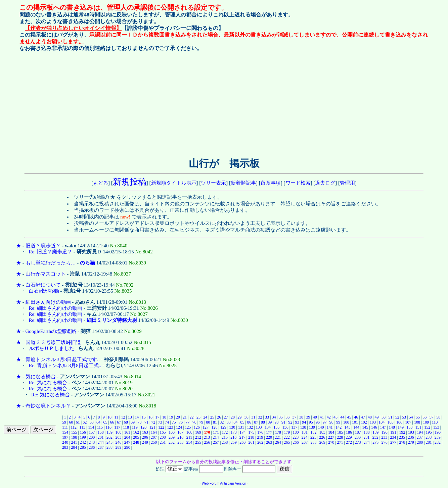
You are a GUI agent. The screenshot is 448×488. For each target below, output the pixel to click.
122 (161, 427)
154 (65, 432)
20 (178, 417)
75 (174, 422)
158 (101, 432)
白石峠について (43, 285)
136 (285, 427)
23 (198, 417)
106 (399, 422)
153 (436, 427)
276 (385, 442)
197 (65, 437)
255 (198, 442)
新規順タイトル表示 (174, 183)
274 (367, 442)
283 (65, 447)
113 (82, 427)
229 (349, 437)
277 (393, 442)
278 (402, 442)
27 (226, 417)
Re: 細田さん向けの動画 (56, 308)
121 (152, 427)
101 (355, 422)
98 (331, 422)
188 (367, 432)
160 (118, 432)
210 (180, 437)
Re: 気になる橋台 (48, 383)
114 (91, 427)
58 (438, 417)
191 (393, 432)
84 (235, 422)
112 (74, 427)
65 (105, 422)
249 (145, 442)
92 (290, 422)
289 (118, 447)
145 (365, 427)
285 (83, 447)
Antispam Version (233, 483)
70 (139, 422)
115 (100, 427)
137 (294, 427)
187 (358, 432)
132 (250, 427)
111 (65, 427)
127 (206, 427)
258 (225, 442)
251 (163, 442)
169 (198, 432)
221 (278, 437)
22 (192, 417)
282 (438, 442)
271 (340, 442)
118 (126, 427)
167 (180, 432)
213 (207, 437)
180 (296, 432)
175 (252, 432)
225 (313, 437)
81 (215, 422)
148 (392, 427)
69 (133, 422)
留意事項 (271, 183)
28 (233, 417)
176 (260, 432)
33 (267, 417)
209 (172, 437)
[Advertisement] (167, 103)
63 (92, 422)
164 (154, 432)
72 (153, 422)
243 (92, 442)
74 (167, 422)
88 (263, 422)
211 (189, 437)
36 (287, 417)
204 (127, 437)
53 (404, 417)
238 (429, 437)
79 (201, 422)
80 (208, 422)
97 (324, 422)
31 (253, 417)
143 (348, 427)
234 (393, 437)
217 (242, 437)
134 (268, 427)
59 (64, 422)
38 (301, 417)
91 (283, 422)
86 (249, 422)
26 (219, 417)
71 (146, 422)
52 (397, 417)
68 (126, 422)
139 (312, 427)
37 (295, 417)
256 (207, 442)
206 (145, 437)
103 (373, 422)
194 (420, 432)
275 (375, 442)
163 (145, 432)
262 (260, 442)
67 (119, 422)
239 (438, 437)
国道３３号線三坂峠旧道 (53, 342)
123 (170, 427)
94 (304, 422)
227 (331, 437)
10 (109, 417)
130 (232, 427)
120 (143, 427)
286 (92, 447)
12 (123, 417)
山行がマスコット (46, 274)
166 (172, 432)
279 (411, 442)
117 (117, 427)
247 (127, 442)
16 (150, 417)
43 (335, 417)
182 (313, 432)
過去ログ (325, 183)
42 (329, 417)
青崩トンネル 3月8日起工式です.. (63, 359)
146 (374, 427)
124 (179, 427)
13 (130, 417)
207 (154, 437)
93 (297, 422)
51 (390, 417)
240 (65, 442)
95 (311, 422)
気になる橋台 (41, 377)
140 (321, 427)
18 (164, 417)
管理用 (347, 183)
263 (269, 442)
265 (287, 442)
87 (256, 422)
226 (322, 437)
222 (287, 437)
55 (418, 417)
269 (322, 442)
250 (154, 442)
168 (189, 432)
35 (281, 417)
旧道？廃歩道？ (43, 246)
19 (171, 417)
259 (234, 442)
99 (338, 422)
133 (259, 427)
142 (339, 427)
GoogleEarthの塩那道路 (51, 331)
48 (370, 417)
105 (391, 422)
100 (346, 422)
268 (313, 442)
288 (109, 447)
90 (277, 422)
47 (363, 417)
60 (71, 422)
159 (109, 432)
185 (340, 432)
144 (356, 427)
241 (74, 442)
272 (349, 442)
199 (83, 437)
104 (382, 422)
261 (252, 442)
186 (349, 432)
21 (185, 417)
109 (426, 422)
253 (180, 442)
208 (163, 437)
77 (187, 422)
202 (109, 437)
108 (417, 422)
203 (118, 437)
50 (384, 417)
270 (331, 442)
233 (384, 437)
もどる (101, 183)
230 (358, 437)
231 (366, 437)
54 (411, 417)
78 (194, 422)
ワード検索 (298, 183)
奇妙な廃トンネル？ (48, 406)
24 (205, 417)
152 (427, 427)
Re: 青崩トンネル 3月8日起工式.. (65, 365)
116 (108, 427)
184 (331, 432)
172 (225, 432)
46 (356, 417)
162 (136, 432)
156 (83, 432)
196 (438, 432)
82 (222, 422)
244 (101, 442)
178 (278, 432)
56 (424, 417)
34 (274, 417)
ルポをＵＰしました (52, 348)
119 (135, 427)
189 (375, 432)
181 (305, 432)
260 (242, 442)
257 (216, 442)
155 (74, 432)
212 (198, 437)
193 (411, 432)
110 (435, 422)
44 (342, 417)
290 (127, 447)
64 (98, 422)
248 (136, 442)
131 (241, 427)
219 (260, 437)
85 (242, 422)
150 (409, 427)
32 (260, 417)
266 (296, 442)
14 (137, 417)
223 (296, 437)
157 (92, 432)
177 (269, 432)
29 (239, 417)
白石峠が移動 (44, 291)
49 (376, 417)
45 (349, 417)
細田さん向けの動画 (48, 302)
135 (276, 427)
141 (330, 427)
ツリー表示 (213, 183)
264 (278, 442)
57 (432, 417)
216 (233, 437)
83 (229, 422)
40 (315, 417)
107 (408, 422)
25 (212, 417)
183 (322, 432)
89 (270, 422)
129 (223, 427)
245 (109, 442)
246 (118, 442)
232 (375, 437)
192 (402, 432)
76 (181, 422)
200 (92, 437)
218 (251, 437)
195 (429, 432)
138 (303, 427)
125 (188, 427)
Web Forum (211, 483)
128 (215, 427)
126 (197, 427)
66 (112, 422)
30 (247, 417)
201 (101, 437)
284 (74, 447)
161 (127, 432)
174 (242, 432)
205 (136, 437)
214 (216, 437)
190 (385, 432)
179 (287, 432)
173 (234, 432)
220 (269, 437)
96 (318, 422)
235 (402, 437)
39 (308, 417)
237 (420, 437)
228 (340, 437)
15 (144, 417)
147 (383, 427)
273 (358, 442)
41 (322, 417)
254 (189, 442)
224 (305, 437)
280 (420, 442)
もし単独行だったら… (51, 263)
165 (163, 432)
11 (116, 417)
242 (83, 442)
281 (429, 442)
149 (401, 427)
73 (160, 422)
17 (157, 417)
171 (216, 432)
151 (418, 427)
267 (305, 442)
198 (74, 437)
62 (85, 422)
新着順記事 (243, 183)
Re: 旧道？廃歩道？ (51, 252)
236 (411, 437)
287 (101, 447)
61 (78, 422)
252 (172, 442)
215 (225, 437)
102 (364, 422)
